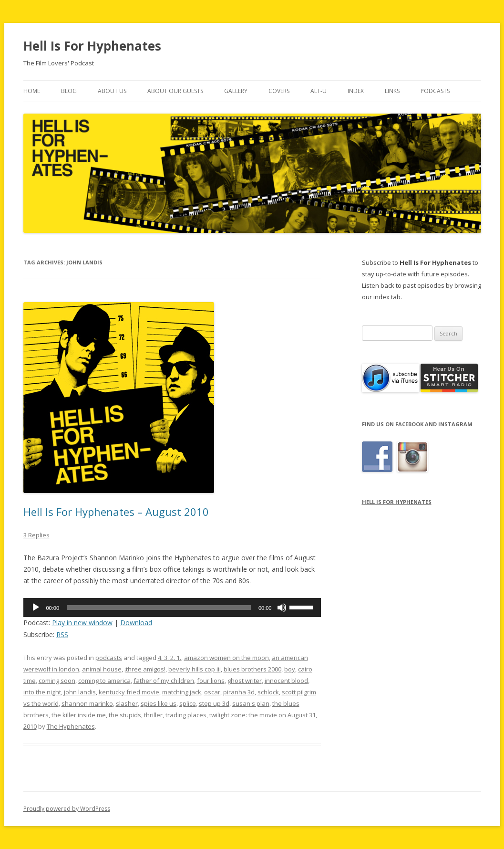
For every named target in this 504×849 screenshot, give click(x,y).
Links (392, 91)
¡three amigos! (145, 669)
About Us (112, 91)
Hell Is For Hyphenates (92, 46)
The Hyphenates (71, 726)
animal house (102, 669)
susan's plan (251, 703)
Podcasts (435, 91)
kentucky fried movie (129, 692)
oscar (212, 692)
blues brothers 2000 (252, 669)
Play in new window (82, 623)
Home (32, 91)
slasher (127, 703)
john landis (80, 692)
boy (290, 669)
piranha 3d (239, 692)
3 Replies (36, 535)
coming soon (57, 681)
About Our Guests (175, 91)
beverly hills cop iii (195, 669)
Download (136, 623)
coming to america (104, 681)
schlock (268, 692)
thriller (153, 715)
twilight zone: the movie (243, 715)
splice (188, 703)
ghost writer (245, 681)
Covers (279, 91)
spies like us (159, 703)
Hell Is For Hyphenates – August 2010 (116, 512)
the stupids (125, 715)
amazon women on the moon (226, 658)
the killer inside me (79, 715)
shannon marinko (87, 703)
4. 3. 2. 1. (170, 658)
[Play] (36, 608)
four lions (211, 681)
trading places (186, 715)
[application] (172, 608)
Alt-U (319, 91)
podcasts (109, 658)
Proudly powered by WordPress (67, 809)
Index (356, 91)
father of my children (164, 681)
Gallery (236, 91)
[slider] (159, 608)
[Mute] (282, 608)
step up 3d (214, 703)
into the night (42, 692)
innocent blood (286, 681)
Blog (69, 91)
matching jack (182, 692)
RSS (62, 634)
